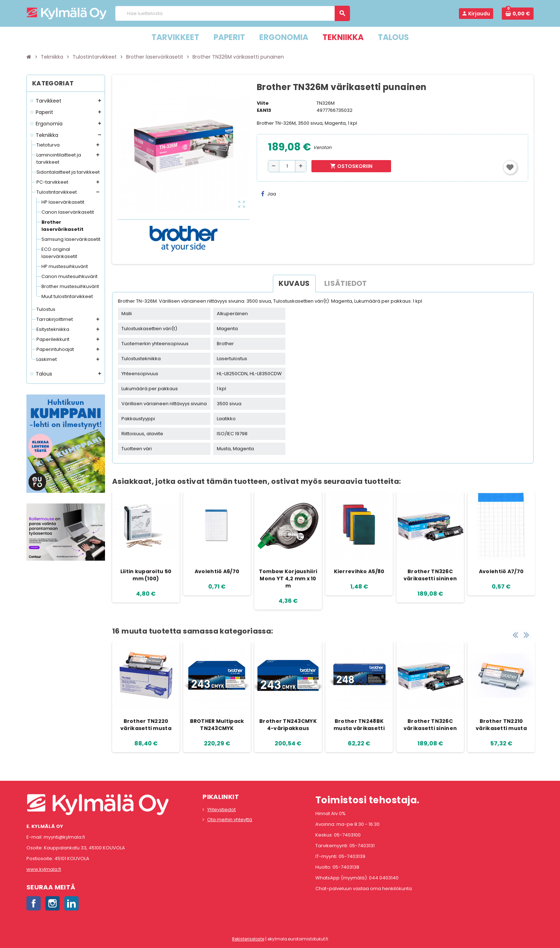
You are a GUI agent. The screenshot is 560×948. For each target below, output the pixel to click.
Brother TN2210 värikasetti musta (501, 725)
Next (526, 635)
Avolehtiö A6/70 (217, 571)
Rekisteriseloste (248, 939)
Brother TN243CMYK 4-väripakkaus (288, 725)
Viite (263, 103)
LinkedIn (71, 903)
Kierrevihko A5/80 (359, 571)
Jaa (269, 194)
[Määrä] (287, 166)
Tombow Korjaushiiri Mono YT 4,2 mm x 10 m (288, 579)
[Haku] (232, 13)
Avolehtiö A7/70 (501, 571)
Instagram (52, 903)
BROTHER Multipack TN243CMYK (217, 725)
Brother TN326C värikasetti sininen (430, 575)
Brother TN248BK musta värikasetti (359, 725)
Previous (515, 635)
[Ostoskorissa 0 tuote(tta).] (518, 14)
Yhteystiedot (221, 810)
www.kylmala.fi (44, 869)
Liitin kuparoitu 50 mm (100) (146, 575)
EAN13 (264, 110)
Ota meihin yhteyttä (230, 820)
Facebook (34, 903)
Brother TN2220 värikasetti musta (146, 725)
